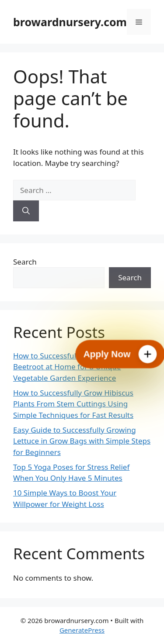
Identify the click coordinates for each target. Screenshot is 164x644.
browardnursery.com (70, 22)
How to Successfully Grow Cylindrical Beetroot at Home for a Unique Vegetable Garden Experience (77, 367)
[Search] (26, 211)
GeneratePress (82, 630)
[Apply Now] (120, 354)
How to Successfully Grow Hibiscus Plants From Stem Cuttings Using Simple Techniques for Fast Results (73, 404)
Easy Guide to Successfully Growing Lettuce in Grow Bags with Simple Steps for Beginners (82, 441)
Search (25, 262)
